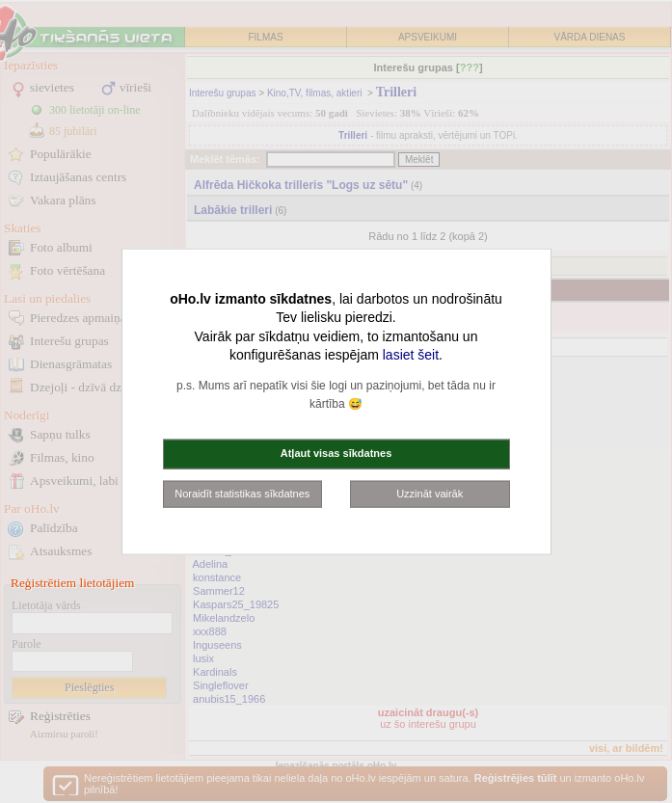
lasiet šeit (411, 355)
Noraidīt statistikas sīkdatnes (242, 493)
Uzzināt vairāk (430, 493)
